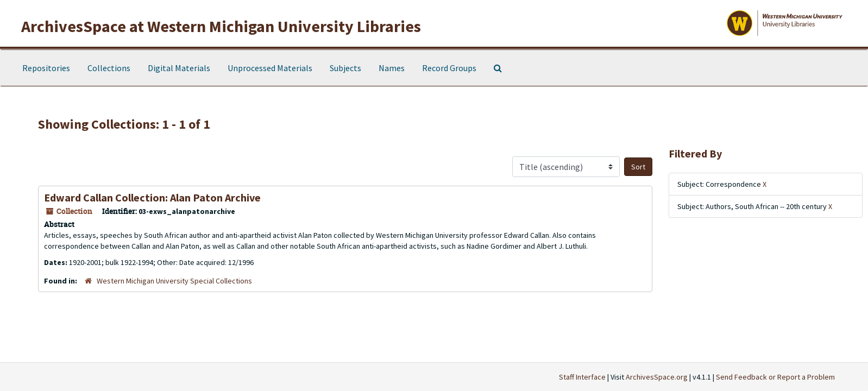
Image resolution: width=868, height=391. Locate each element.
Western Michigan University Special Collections (174, 281)
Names (392, 68)
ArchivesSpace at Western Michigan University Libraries (221, 26)
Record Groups (449, 68)
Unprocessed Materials (270, 68)
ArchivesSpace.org (657, 377)
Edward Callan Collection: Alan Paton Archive (152, 197)
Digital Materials (179, 68)
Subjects (345, 68)
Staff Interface (582, 377)
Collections (109, 68)
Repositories (46, 68)
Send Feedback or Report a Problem (775, 377)
